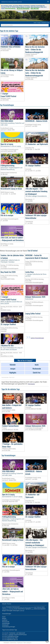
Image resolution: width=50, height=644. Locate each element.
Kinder (16, 609)
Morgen (4, 611)
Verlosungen (16, 611)
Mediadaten (6, 643)
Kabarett (33, 609)
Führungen (9, 610)
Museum (21, 607)
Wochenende (16, 607)
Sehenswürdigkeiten (40, 609)
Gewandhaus (21, 609)
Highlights (28, 609)
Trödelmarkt (39, 607)
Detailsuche (5, 625)
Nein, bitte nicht (35, 9)
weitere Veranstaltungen (35, 338)
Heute (35, 607)
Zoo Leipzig (29, 607)
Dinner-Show (11, 609)
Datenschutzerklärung (10, 9)
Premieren (9, 607)
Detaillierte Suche (45, 23)
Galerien (7, 609)
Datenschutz (13, 643)
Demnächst (4, 607)
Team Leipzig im (27, 643)
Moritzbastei (31, 384)
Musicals (26, 607)
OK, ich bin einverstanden (23, 9)
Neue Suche (12, 377)
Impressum (20, 643)
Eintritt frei (32, 607)
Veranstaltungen (5, 377)
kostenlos (5, 620)
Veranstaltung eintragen (9, 627)
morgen (39, 23)
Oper (23, 607)
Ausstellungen (22, 611)
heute (35, 23)
